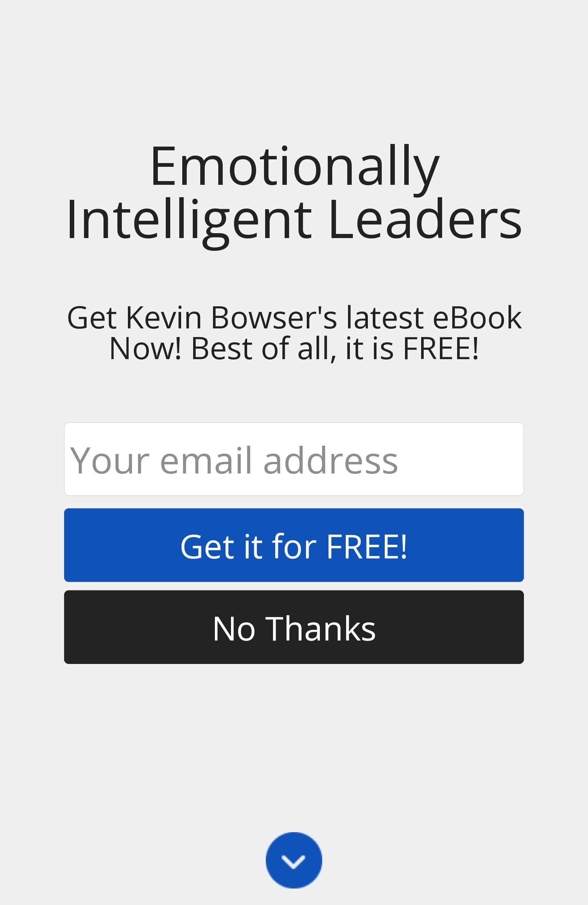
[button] (294, 191)
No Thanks (294, 627)
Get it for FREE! (294, 545)
